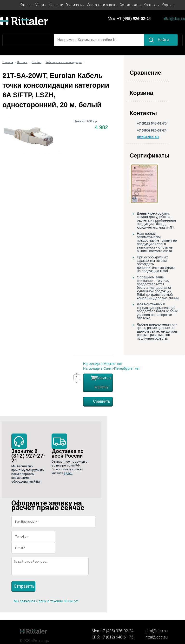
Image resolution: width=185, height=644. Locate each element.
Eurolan (37, 62)
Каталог (26, 5)
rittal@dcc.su (174, 19)
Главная (8, 62)
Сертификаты (130, 5)
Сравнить (102, 401)
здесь (68, 473)
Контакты (151, 5)
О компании (75, 5)
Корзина (168, 5)
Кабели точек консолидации (64, 62)
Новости (56, 5)
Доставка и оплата (102, 5)
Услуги (41, 5)
